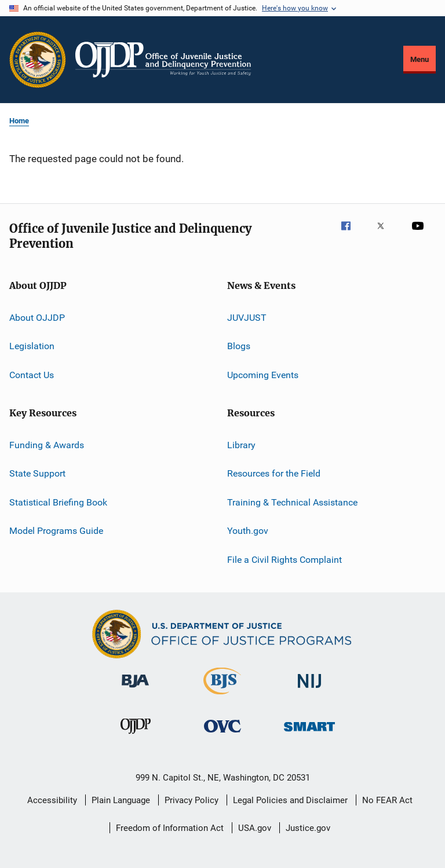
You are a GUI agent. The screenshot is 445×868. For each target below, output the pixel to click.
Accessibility (52, 800)
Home (19, 121)
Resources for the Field (274, 473)
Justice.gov (308, 828)
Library (241, 445)
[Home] (163, 60)
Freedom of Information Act (170, 828)
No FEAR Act (387, 800)
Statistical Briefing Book (58, 502)
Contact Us (32, 375)
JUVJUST (247, 318)
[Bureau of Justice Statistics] (222, 697)
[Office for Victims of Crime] (222, 735)
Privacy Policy (192, 800)
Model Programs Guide (56, 531)
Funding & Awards (47, 445)
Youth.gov (248, 531)
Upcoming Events (263, 375)
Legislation (32, 346)
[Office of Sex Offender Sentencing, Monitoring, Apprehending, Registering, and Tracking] (309, 733)
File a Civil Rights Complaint (284, 559)
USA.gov (255, 828)
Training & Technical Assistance (292, 502)
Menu (420, 59)
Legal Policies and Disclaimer (290, 800)
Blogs (239, 346)
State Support (37, 473)
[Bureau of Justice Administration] (135, 690)
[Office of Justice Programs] (38, 60)
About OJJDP (37, 318)
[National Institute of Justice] (309, 690)
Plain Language (121, 800)
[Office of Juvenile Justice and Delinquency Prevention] (136, 736)
